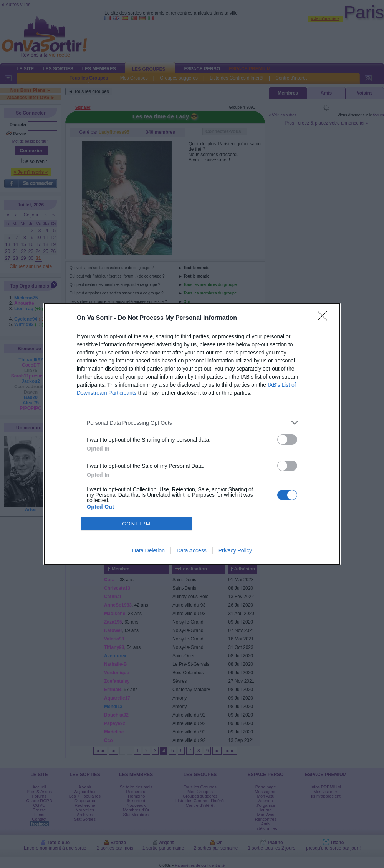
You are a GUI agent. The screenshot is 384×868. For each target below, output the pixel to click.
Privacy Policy (235, 550)
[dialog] (192, 434)
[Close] (325, 318)
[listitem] (192, 423)
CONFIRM (137, 523)
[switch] (287, 440)
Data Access (192, 550)
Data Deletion (148, 550)
